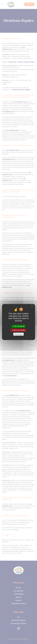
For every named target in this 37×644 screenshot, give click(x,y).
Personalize (19, 334)
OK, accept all (18, 326)
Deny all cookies (19, 330)
